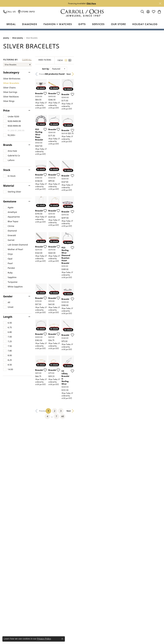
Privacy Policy (44, 639)
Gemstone (10, 201)
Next (155, 74)
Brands (8, 145)
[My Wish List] (154, 12)
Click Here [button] (91, 3)
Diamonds (30, 24)
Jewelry (6, 38)
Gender (8, 296)
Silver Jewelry (18, 38)
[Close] (160, 3)
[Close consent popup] (62, 639)
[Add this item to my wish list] (74, 123)
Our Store (118, 24)
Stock (7, 170)
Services (98, 24)
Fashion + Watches (58, 24)
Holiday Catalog (145, 24)
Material (9, 186)
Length (8, 317)
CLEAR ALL (27, 60)
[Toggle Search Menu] (142, 12)
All (115, 536)
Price (6, 111)
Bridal (11, 24)
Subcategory (11, 72)
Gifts (82, 24)
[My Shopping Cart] (159, 12)
